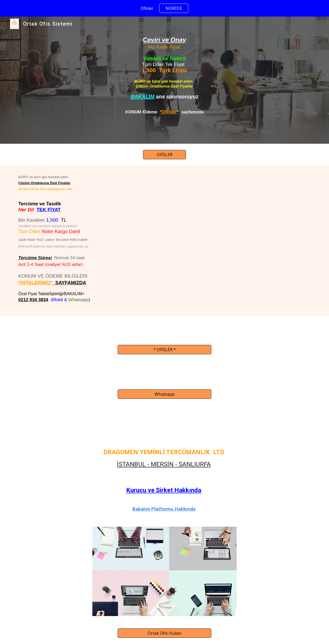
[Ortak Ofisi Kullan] (165, 633)
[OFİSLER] (165, 155)
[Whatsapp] (165, 394)
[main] (165, 80)
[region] (165, 8)
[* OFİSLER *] (165, 350)
